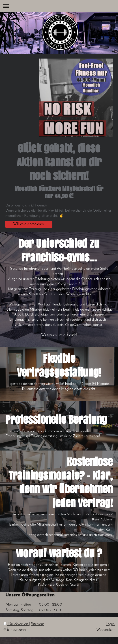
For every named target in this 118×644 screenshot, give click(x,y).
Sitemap (38, 624)
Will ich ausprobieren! (29, 224)
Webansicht (105, 630)
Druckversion (16, 624)
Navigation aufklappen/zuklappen (59, 6)
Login (110, 624)
